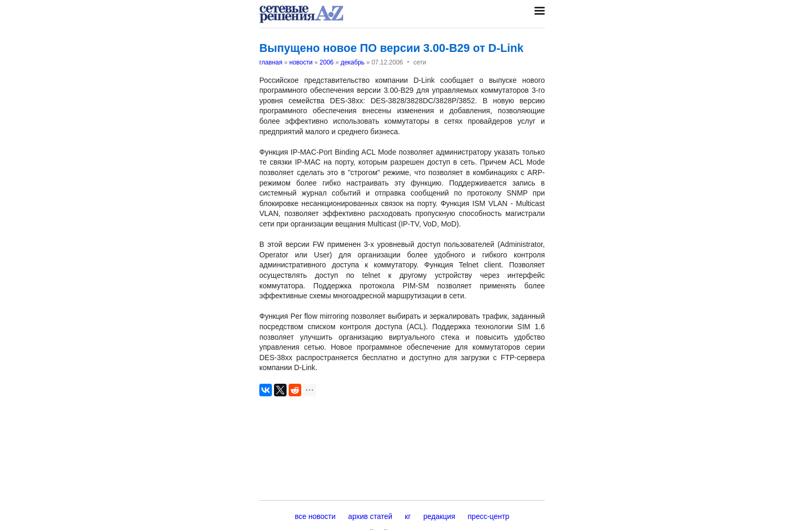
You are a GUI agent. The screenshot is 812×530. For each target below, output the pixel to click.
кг (408, 516)
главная (271, 62)
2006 (327, 62)
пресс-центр (489, 516)
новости (301, 62)
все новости (315, 516)
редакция (439, 516)
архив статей (370, 516)
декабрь (353, 62)
